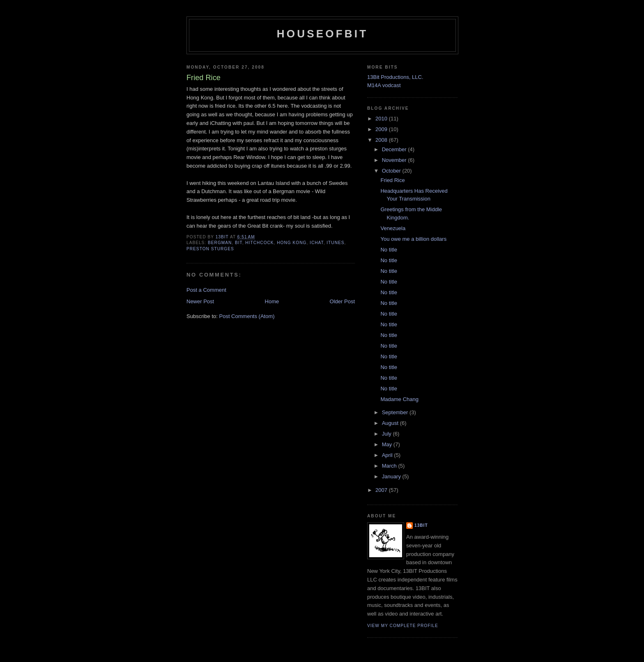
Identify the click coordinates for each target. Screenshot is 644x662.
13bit (421, 525)
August (391, 423)
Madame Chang (399, 399)
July (388, 434)
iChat (317, 243)
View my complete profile (403, 626)
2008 (382, 140)
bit (239, 243)
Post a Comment (206, 290)
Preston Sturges (210, 249)
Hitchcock (259, 243)
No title (389, 250)
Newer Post (200, 301)
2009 (382, 129)
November (395, 160)
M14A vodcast (384, 85)
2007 (382, 490)
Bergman (220, 243)
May (388, 444)
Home (272, 301)
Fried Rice (392, 180)
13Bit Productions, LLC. (395, 77)
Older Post (342, 301)
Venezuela (393, 228)
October (392, 171)
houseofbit (322, 34)
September (396, 412)
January (392, 476)
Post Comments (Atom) (247, 316)
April (388, 455)
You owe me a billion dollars (413, 239)
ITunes (335, 243)
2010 (382, 119)
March (390, 466)
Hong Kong (292, 243)
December (395, 149)
